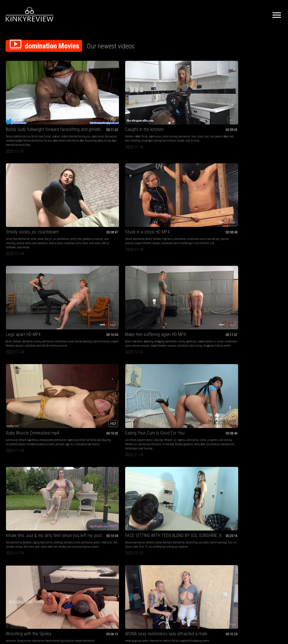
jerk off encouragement (253, 421)
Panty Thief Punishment (197, 329)
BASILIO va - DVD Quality (28, 401)
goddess (153, 105)
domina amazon (184, 110)
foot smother (194, 189)
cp (41, 408)
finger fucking (69, 408)
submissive (12, 110)
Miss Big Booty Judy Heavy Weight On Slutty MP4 (200, 401)
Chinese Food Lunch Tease (256, 485)
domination (25, 110)
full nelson (99, 185)
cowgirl (215, 345)
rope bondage (84, 412)
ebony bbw (154, 421)
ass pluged (104, 110)
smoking (180, 185)
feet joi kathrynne (148, 118)
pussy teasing (70, 425)
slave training (201, 416)
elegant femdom (202, 110)
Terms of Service (127, 581)
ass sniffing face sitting (28, 349)
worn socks (132, 118)
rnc (89, 194)
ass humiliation (196, 421)
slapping (101, 416)
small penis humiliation (201, 341)
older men (237, 408)
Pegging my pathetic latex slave (257, 254)
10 (194, 546)
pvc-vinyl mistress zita (210, 114)
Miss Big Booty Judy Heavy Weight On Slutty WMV (144, 401)
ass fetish (32, 101)
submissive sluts (43, 496)
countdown (152, 114)
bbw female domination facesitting (193, 429)
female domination (16, 101)
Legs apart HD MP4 (249, 94)
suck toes (148, 341)
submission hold (84, 185)
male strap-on (250, 265)
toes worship (145, 345)
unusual (215, 110)
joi (120, 105)
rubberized (76, 110)
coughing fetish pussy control (85, 265)
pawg (278, 416)
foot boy (202, 194)
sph (216, 341)
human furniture (270, 181)
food (234, 500)
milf (198, 261)
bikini (219, 185)
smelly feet (142, 105)
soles (147, 101)
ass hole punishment (17, 421)
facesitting (250, 185)
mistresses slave (198, 105)
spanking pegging (244, 278)
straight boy (21, 416)
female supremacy (85, 181)
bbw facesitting (27, 118)
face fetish (273, 496)
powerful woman (128, 341)
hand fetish (138, 492)
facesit (255, 189)
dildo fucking (199, 345)
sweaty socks (153, 110)
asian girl (88, 421)
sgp (85, 194)
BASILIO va (72, 485)
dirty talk (248, 408)
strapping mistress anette (27, 198)
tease (154, 101)
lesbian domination (25, 105)
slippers (48, 412)
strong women (103, 181)
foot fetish (89, 408)
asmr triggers (247, 509)
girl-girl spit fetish (136, 496)
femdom (67, 101)
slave (94, 105)
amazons (11, 261)
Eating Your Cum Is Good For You (144, 174)
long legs (152, 181)
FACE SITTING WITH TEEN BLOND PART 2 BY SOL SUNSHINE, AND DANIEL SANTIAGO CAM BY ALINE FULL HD (144, 254)
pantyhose (90, 416)
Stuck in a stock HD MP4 (197, 94)
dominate (83, 425)
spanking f (32, 185)
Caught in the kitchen (82, 94)
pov (242, 412)
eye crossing (101, 421)
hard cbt (212, 105)
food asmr (268, 504)
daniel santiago (184, 269)
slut (100, 105)
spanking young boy (26, 425)
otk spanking (36, 412)
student (10, 416)
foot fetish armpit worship (198, 349)
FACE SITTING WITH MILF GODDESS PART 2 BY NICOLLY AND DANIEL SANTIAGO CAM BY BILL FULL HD (200, 254)
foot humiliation (193, 185)
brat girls (249, 412)
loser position (135, 198)
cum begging (35, 509)
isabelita (47, 349)
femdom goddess (138, 194)
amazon (77, 194)
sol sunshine (260, 194)
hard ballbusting (260, 105)
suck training (101, 114)
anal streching (90, 110)
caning (22, 185)
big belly (255, 425)
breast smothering (94, 189)
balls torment (189, 114)
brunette (197, 181)
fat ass (31, 114)
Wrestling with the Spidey (29, 254)
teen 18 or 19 (267, 189)
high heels (218, 101)
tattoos (205, 189)
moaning (77, 421)
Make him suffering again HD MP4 (31, 174)
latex (87, 105)
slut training (268, 416)
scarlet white (33, 345)
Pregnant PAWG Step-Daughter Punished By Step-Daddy (257, 401)
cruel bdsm (274, 110)
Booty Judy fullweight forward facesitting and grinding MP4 (31, 94)
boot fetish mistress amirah (247, 114)
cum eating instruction (153, 189)
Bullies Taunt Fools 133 (140, 329)
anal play (270, 269)
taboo (257, 408)
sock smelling (137, 110)
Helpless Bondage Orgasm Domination (88, 401)
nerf (155, 345)
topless (127, 185)
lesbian (10, 105)
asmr (234, 492)
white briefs (35, 421)
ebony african (43, 118)
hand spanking (21, 412)
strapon (274, 265)
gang (160, 496)
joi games (158, 185)
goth (177, 194)
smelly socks (138, 114)
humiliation (45, 101)
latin (140, 341)
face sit (246, 189)
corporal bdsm (46, 185)
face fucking (40, 492)
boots (255, 101)
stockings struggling (100, 425)
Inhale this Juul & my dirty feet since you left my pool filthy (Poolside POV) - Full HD (200, 174)
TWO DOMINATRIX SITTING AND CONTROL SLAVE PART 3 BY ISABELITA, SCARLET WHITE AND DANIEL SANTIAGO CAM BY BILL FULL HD (31, 329)
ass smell (263, 185)
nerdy (150, 194)
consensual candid (252, 504)
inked (183, 194)
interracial (181, 189)
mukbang (242, 500)
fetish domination (267, 336)
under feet (192, 194)
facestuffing (254, 500)
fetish (122, 101)
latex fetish (238, 269)
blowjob (236, 421)
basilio (40, 425)
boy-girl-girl (244, 425)
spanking (29, 181)
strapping (40, 181)
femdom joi (134, 189)
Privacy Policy (165, 581)
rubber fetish (78, 101)
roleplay (26, 504)
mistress (124, 110)
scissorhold (77, 189)
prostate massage (255, 269)
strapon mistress (241, 274)
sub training (260, 496)
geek (156, 194)
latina (148, 185)
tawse (12, 189)
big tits (196, 336)
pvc (219, 105)
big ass (40, 105)
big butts (265, 408)
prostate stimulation (262, 274)
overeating (266, 500)
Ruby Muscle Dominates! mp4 (88, 174)
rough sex (270, 421)
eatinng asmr (239, 513)
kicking (263, 101)
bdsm (199, 101)
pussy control (79, 261)
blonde (179, 336)
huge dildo (264, 265)
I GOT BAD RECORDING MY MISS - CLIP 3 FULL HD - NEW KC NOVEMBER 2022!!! (257, 329)
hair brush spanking (16, 408)
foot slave (215, 189)
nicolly (214, 269)
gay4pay (32, 416)
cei (209, 345)
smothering (38, 110)
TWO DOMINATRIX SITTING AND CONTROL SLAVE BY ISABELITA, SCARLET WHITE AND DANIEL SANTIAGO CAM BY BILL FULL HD (88, 329)
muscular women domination (32, 265)
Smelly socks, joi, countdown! (144, 94)
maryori (158, 341)
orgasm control (139, 181)
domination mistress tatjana (78, 114)
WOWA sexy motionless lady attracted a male (88, 254)
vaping (205, 181)
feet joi (161, 101)
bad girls (152, 496)
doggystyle (270, 412)
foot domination (134, 101)
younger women (252, 416)
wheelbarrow (44, 416)
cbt (250, 101)
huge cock (47, 504)
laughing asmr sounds (266, 509)
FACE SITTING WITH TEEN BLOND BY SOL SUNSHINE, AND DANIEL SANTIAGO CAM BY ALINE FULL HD (257, 174)
